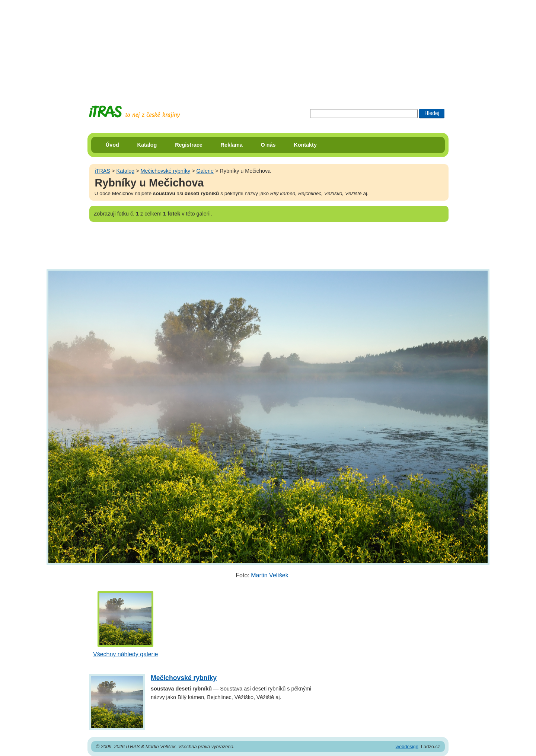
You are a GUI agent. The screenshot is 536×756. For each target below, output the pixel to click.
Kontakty (305, 145)
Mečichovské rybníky (166, 171)
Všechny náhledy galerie (125, 654)
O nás (268, 145)
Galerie (205, 171)
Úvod (112, 145)
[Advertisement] (268, 47)
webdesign (407, 747)
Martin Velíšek (269, 575)
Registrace (189, 145)
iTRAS (102, 171)
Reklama (232, 145)
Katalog (147, 145)
